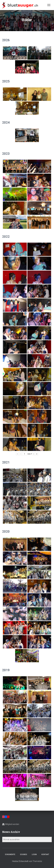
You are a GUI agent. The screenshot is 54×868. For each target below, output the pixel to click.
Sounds (24, 854)
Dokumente (10, 854)
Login (34, 854)
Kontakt (45, 854)
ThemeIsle (37, 861)
